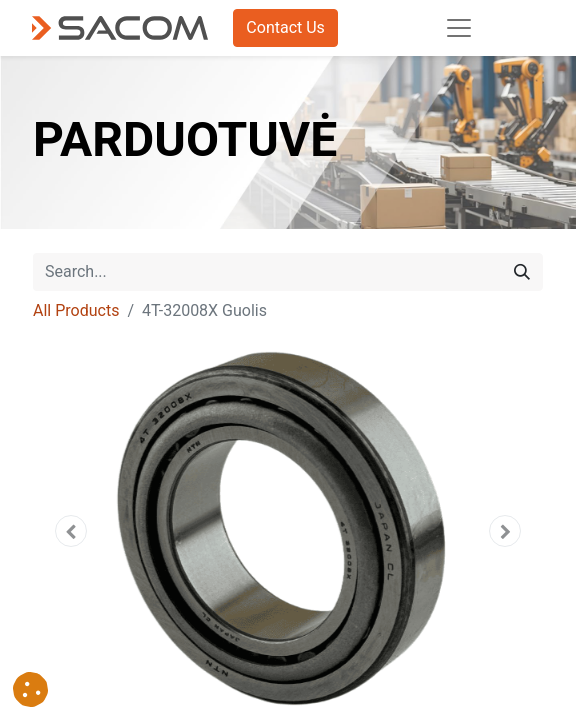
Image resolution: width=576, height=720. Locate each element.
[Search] (522, 272)
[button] (71, 531)
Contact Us (285, 27)
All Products (76, 310)
